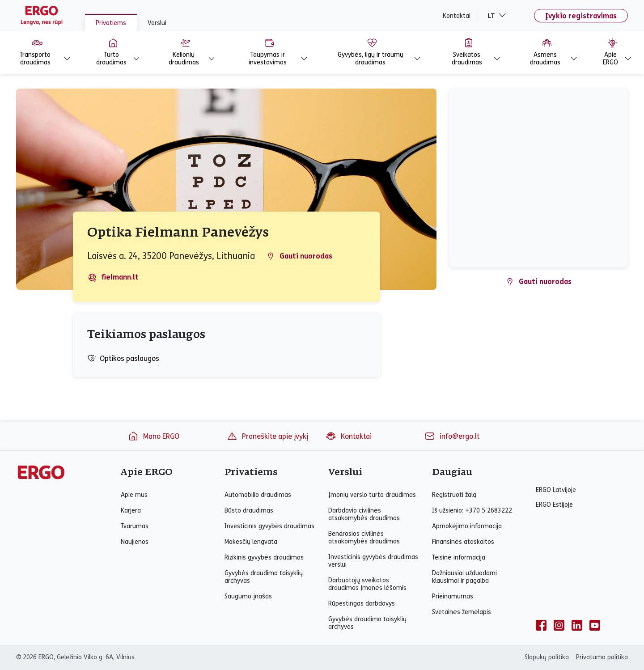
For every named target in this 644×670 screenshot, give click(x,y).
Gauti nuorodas (299, 256)
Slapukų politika (547, 657)
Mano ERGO (154, 436)
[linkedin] (577, 625)
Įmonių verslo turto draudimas (372, 495)
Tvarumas (135, 526)
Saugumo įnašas (248, 596)
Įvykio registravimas (581, 16)
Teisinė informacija (459, 558)
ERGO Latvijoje (556, 490)
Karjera (131, 511)
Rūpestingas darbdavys (362, 604)
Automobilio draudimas (258, 495)
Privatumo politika (602, 657)
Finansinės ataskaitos (463, 542)
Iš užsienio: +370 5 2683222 (472, 511)
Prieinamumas (453, 596)
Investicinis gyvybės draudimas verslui (373, 561)
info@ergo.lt (452, 436)
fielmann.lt (113, 277)
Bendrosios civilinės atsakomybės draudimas (364, 538)
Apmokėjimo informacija (467, 526)
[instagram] (559, 625)
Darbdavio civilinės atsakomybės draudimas (364, 514)
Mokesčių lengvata (251, 542)
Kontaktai (457, 16)
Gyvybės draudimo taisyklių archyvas (264, 577)
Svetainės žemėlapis (462, 612)
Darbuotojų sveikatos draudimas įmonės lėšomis (367, 584)
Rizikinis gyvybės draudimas (264, 558)
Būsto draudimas (249, 511)
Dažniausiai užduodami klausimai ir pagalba (464, 577)
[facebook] (541, 625)
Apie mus (134, 495)
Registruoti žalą (454, 495)
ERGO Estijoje (554, 505)
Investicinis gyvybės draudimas (269, 526)
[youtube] (595, 625)
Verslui (157, 23)
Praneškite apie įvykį (267, 436)
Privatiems (111, 23)
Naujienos (135, 542)
